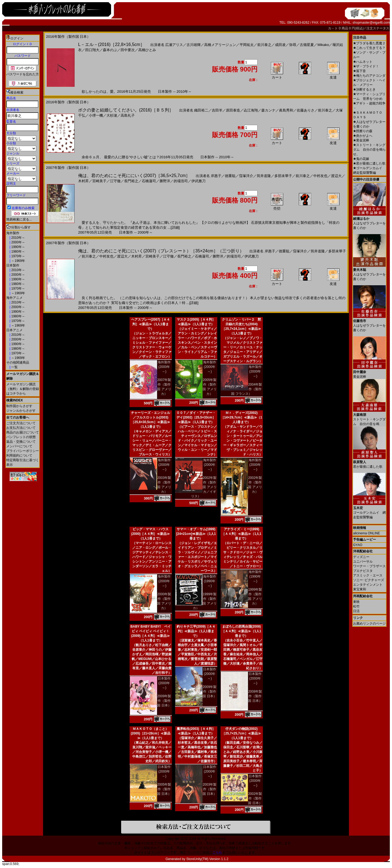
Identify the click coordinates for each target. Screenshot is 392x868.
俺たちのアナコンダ (369, 76)
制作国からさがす (19, 406)
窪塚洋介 (246, 176)
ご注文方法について (21, 423)
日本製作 (13, 265)
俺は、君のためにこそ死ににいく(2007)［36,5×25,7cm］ (134, 176)
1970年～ (18, 256)
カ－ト (333, 28)
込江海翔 (251, 110)
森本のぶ (110, 50)
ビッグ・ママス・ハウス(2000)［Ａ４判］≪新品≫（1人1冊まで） (151, 534)
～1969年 (18, 261)
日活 (356, 611)
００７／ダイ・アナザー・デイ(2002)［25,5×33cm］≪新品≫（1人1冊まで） (196, 417)
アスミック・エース (368, 575)
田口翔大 (92, 50)
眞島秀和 (286, 110)
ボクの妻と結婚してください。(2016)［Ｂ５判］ (126, 110)
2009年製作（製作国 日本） (164, 701)
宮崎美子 (99, 181)
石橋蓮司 (149, 181)
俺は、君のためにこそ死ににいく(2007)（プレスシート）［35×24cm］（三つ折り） (161, 251)
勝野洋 (165, 181)
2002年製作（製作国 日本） (255, 798)
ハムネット (363, 62)
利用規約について (19, 455)
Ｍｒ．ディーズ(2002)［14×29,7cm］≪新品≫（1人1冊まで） (241, 417)
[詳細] (175, 227)
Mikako (323, 45)
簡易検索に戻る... (19, 219)
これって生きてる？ (369, 48)
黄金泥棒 (361, 140)
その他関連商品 (18, 362)
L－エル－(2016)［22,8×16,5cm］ (111, 44)
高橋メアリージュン (220, 45)
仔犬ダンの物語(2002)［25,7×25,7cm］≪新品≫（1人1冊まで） (241, 733)
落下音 (359, 71)
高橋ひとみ (147, 50)
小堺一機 (96, 115)
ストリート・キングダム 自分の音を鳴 (369, 417)
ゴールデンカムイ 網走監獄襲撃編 (369, 511)
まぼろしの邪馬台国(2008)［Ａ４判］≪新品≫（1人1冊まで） (241, 631)
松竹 (356, 606)
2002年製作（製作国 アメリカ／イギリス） (204, 487)
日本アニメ (14, 330)
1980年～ (18, 252)
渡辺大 (336, 176)
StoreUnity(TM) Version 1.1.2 (207, 859)
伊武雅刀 (198, 181)
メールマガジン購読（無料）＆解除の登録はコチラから (23, 389)
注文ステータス (378, 28)
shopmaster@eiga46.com (371, 23)
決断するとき (364, 89)
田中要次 (128, 50)
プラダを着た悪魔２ (369, 43)
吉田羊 (217, 110)
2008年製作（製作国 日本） (255, 696)
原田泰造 (233, 110)
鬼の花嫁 (361, 159)
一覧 (14, 367)
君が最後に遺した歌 (369, 163)
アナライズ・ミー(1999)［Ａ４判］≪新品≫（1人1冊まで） (241, 534)
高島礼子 (128, 115)
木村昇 (83, 181)
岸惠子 (216, 176)
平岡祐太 (247, 45)
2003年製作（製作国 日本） (209, 789)
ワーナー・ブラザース (369, 566)
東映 (356, 602)
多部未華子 (283, 176)
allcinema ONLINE (367, 533)
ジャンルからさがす (21, 411)
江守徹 (115, 181)
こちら (217, 852)
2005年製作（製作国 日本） (164, 789)
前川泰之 (264, 45)
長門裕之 (131, 181)
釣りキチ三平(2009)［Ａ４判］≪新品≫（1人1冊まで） (196, 631)
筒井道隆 (264, 176)
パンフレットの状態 (21, 437)
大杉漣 (112, 115)
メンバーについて (19, 446)
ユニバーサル (363, 562)
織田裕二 (201, 110)
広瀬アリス (174, 45)
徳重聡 (230, 176)
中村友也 (320, 176)
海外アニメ (14, 298)
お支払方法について (21, 428)
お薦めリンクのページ (369, 624)
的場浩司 (181, 181)
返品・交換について (21, 442)
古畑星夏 (307, 45)
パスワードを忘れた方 (23, 74)
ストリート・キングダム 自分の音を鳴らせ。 (369, 150)
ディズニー (361, 557)
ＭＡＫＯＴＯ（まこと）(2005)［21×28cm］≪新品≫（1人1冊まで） (151, 733)
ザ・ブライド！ (366, 66)
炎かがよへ (363, 136)
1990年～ (18, 247)
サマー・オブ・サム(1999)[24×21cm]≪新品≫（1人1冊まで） (196, 534)
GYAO (358, 545)
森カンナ (268, 110)
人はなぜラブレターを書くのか (369, 221)
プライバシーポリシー (23, 451)
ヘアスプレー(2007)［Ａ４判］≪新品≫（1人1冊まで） (151, 324)
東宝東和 (360, 589)
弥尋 (293, 45)
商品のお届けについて (23, 432)
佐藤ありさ (306, 110)
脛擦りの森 (363, 131)
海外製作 (13, 233)
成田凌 (280, 45)
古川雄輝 (194, 45)
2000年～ (18, 242)
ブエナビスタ (363, 571)
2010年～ (18, 238)
